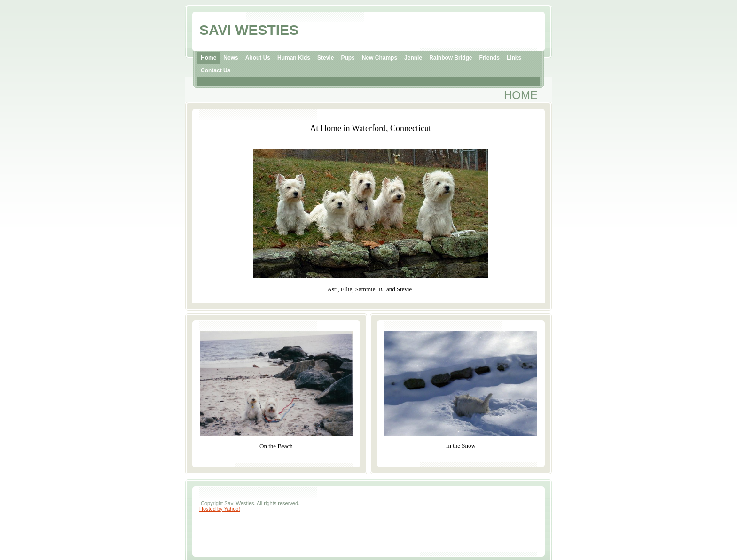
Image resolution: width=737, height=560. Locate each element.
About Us (258, 58)
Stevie (325, 58)
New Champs (380, 58)
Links (514, 58)
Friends (489, 58)
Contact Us (216, 70)
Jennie (413, 58)
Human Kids (294, 58)
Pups (348, 58)
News (231, 58)
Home (208, 58)
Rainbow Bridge (451, 58)
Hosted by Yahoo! (220, 509)
